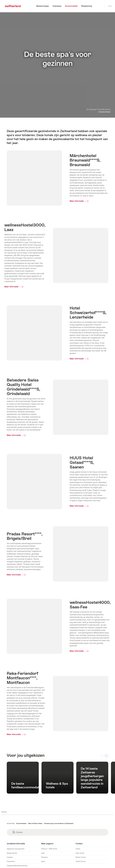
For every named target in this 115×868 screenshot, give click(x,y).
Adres (78, 849)
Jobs (43, 853)
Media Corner (81, 857)
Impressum (11, 861)
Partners (44, 857)
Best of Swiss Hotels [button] (35, 823)
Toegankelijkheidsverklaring (17, 866)
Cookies (10, 857)
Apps (43, 861)
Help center (80, 853)
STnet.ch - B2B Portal (49, 849)
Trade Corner (81, 861)
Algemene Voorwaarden (16, 849)
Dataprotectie (12, 853)
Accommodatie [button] (21, 823)
